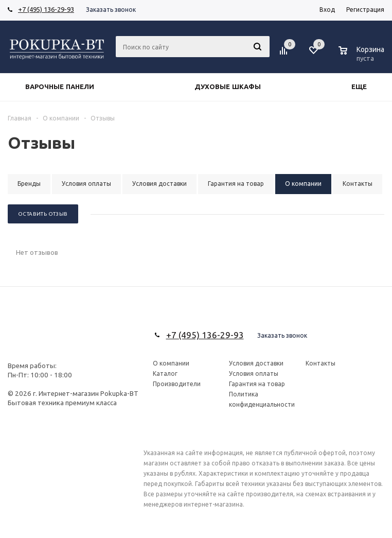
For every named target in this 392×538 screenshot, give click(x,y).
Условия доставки (256, 363)
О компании (171, 363)
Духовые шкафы (228, 87)
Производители (177, 384)
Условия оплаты (254, 374)
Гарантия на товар (257, 384)
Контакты (320, 363)
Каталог (165, 374)
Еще (364, 87)
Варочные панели (60, 87)
